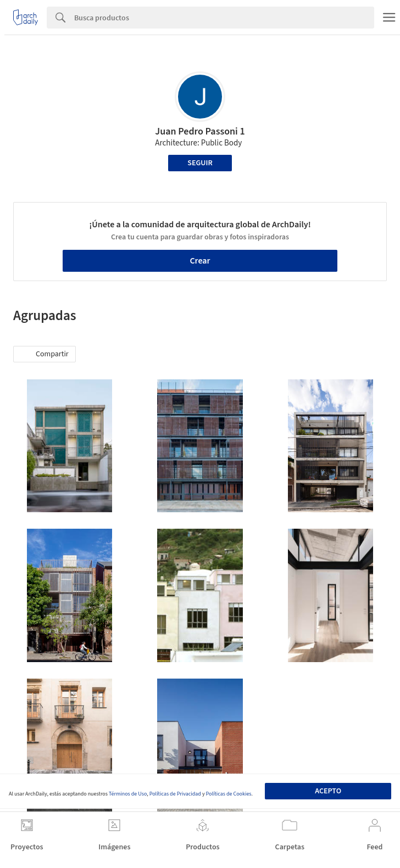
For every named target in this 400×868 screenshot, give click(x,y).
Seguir (200, 163)
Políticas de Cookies (229, 794)
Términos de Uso (128, 794)
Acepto (328, 791)
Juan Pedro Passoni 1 (200, 131)
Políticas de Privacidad (175, 794)
